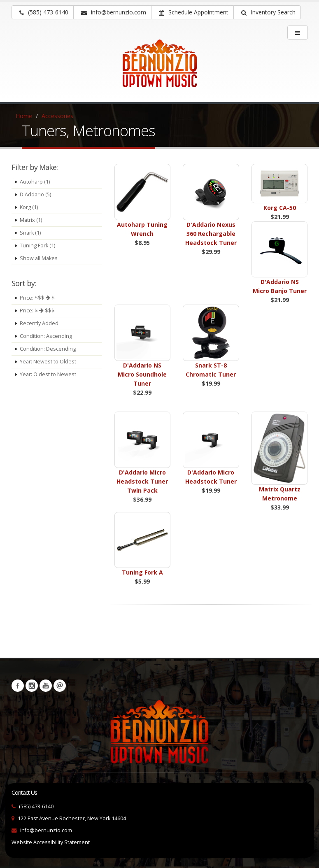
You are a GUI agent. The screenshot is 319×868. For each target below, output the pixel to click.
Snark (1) (30, 233)
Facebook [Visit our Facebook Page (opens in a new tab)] (18, 686)
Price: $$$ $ (37, 298)
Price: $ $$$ (37, 311)
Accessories (57, 116)
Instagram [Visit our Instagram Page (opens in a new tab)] (32, 686)
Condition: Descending (48, 349)
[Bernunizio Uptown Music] (159, 69)
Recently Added (39, 323)
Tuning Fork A (142, 572)
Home (24, 116)
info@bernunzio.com (46, 830)
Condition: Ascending (46, 336)
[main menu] (298, 33)
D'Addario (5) (35, 194)
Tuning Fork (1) (37, 246)
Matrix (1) (31, 220)
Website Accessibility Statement (51, 842)
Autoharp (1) (35, 182)
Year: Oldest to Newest (48, 374)
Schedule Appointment (194, 12)
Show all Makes (39, 258)
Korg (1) (29, 207)
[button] (267, 12)
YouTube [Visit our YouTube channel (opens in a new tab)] (46, 686)
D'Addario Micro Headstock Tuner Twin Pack (142, 481)
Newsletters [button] (60, 686)
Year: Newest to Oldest (48, 362)
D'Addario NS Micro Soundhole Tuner (142, 374)
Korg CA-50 (280, 208)
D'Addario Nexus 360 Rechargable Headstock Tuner (211, 234)
